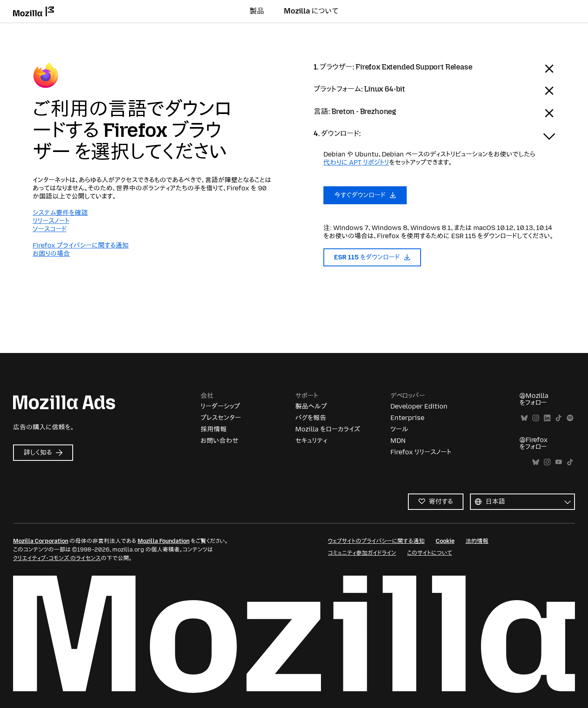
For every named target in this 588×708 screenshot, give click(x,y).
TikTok (559, 418)
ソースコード (50, 229)
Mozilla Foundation (164, 541)
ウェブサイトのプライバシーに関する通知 (376, 541)
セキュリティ (311, 441)
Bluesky (524, 418)
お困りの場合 (51, 253)
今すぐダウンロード (365, 195)
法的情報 (477, 541)
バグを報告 (311, 418)
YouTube (559, 462)
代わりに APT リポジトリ (356, 162)
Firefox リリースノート (421, 452)
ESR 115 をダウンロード (372, 257)
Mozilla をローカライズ (328, 429)
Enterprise (407, 418)
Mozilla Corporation (41, 541)
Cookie (445, 541)
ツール (399, 429)
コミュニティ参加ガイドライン (362, 553)
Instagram (536, 418)
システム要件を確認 (60, 213)
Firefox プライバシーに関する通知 (81, 245)
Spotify (570, 418)
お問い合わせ (219, 441)
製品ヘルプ (311, 406)
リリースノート (51, 221)
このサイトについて (430, 553)
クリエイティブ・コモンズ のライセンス (57, 558)
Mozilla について (311, 11)
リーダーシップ (220, 406)
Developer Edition (419, 406)
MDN (398, 441)
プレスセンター (221, 418)
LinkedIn (547, 418)
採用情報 (214, 429)
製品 (257, 11)
